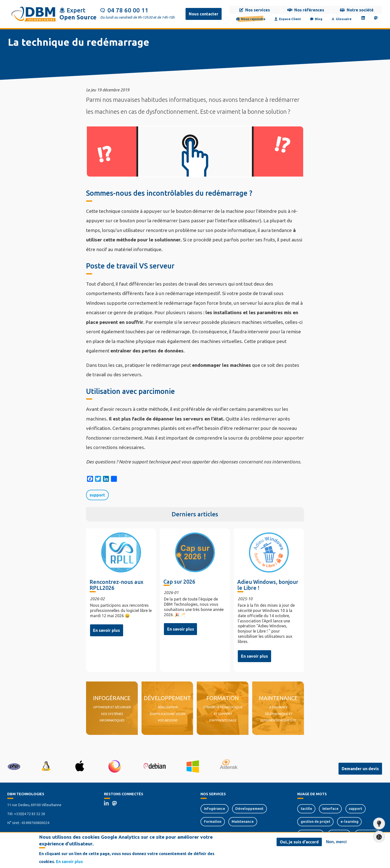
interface (330, 809)
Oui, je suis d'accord (299, 842)
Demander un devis (360, 769)
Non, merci (336, 842)
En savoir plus (106, 630)
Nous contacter (204, 14)
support (97, 495)
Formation (213, 822)
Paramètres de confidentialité (378, 837)
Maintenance (243, 822)
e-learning (349, 822)
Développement (249, 809)
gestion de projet (316, 822)
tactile (306, 809)
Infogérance (215, 809)
